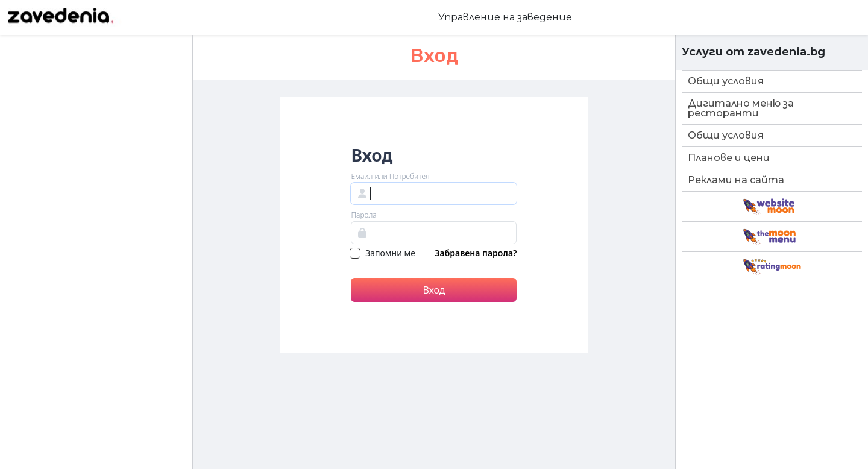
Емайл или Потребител (390, 177)
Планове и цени (729, 158)
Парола (363, 215)
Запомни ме (383, 254)
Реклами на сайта (736, 180)
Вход (434, 290)
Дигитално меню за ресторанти (741, 108)
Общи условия (726, 81)
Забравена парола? (476, 254)
